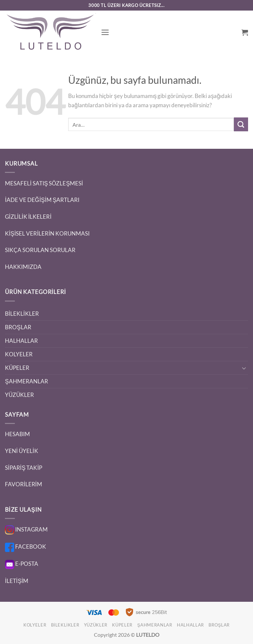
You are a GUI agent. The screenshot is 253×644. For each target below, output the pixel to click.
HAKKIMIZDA (23, 267)
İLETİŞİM (17, 581)
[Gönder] (241, 125)
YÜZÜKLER (19, 395)
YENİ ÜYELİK (22, 451)
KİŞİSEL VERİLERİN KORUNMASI (47, 233)
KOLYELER (19, 354)
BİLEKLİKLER (22, 314)
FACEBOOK (26, 547)
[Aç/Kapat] (244, 368)
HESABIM (17, 434)
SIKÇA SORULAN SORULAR (40, 250)
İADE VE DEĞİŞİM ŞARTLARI (42, 200)
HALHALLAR (21, 341)
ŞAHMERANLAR (27, 381)
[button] (105, 32)
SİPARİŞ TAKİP (24, 468)
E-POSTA (22, 564)
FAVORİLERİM (24, 484)
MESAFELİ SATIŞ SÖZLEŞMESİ (44, 183)
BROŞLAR (18, 327)
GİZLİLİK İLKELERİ (28, 217)
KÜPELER (17, 368)
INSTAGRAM (26, 529)
